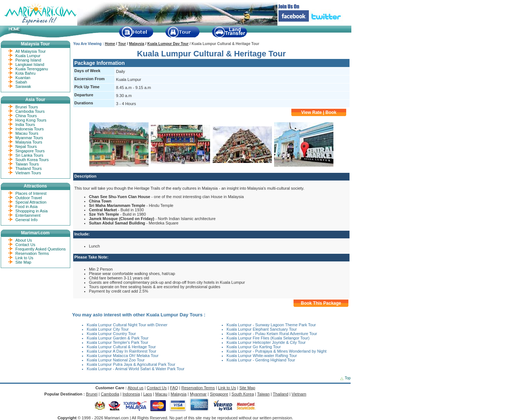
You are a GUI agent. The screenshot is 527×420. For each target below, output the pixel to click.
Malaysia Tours (29, 142)
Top (348, 378)
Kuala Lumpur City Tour (108, 329)
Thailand (281, 394)
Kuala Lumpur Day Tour (168, 44)
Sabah (21, 82)
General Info (27, 220)
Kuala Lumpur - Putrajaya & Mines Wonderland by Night (276, 351)
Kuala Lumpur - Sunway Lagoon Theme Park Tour (271, 325)
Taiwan (263, 394)
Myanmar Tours (29, 138)
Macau (161, 394)
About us (136, 388)
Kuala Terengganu (32, 69)
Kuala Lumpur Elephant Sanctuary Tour (262, 329)
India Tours (25, 124)
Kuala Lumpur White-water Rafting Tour (262, 356)
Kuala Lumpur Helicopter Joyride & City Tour (266, 342)
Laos (147, 394)
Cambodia (110, 394)
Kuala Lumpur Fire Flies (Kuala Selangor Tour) (268, 338)
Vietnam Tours (28, 173)
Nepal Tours (26, 146)
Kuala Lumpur (28, 56)
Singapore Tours (30, 151)
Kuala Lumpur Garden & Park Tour (118, 338)
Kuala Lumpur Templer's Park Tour (117, 342)
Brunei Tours (27, 107)
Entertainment (28, 215)
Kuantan (23, 78)
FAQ (174, 388)
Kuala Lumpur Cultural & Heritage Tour (121, 347)
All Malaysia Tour (31, 51)
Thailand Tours (29, 168)
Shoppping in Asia (31, 211)
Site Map (23, 262)
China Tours (26, 116)
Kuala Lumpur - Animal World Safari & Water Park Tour (136, 369)
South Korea (243, 394)
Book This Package (321, 303)
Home (110, 44)
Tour (122, 44)
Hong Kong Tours (31, 120)
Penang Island (28, 60)
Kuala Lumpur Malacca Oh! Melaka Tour (123, 356)
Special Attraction (31, 202)
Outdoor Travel (29, 198)
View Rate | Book (319, 112)
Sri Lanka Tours (29, 155)
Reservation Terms (32, 253)
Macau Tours (27, 133)
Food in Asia (27, 207)
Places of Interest (31, 193)
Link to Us (24, 258)
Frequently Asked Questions (41, 249)
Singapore (219, 394)
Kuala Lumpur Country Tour (111, 334)
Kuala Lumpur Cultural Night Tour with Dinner (127, 325)
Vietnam (299, 394)
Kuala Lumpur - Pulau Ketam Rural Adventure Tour (272, 334)
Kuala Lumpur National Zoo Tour (116, 360)
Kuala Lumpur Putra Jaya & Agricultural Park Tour (131, 364)
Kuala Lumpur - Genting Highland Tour (261, 360)
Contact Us (25, 245)
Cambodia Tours (30, 111)
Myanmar (198, 394)
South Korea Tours (32, 160)
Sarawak (23, 86)
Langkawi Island (30, 64)
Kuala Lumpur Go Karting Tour (254, 347)
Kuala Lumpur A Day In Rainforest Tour (122, 351)
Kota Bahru (25, 73)
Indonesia (131, 394)
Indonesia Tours (29, 129)
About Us (24, 240)
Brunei (92, 394)
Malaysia (137, 44)
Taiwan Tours (27, 164)
